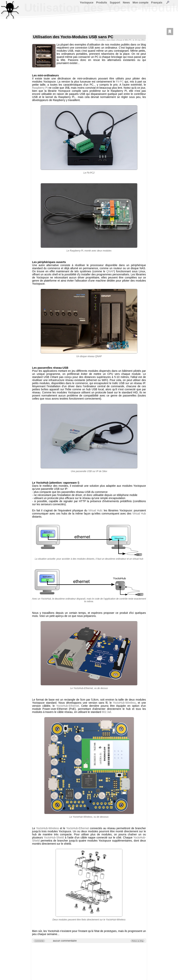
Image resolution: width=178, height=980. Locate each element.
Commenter (39, 941)
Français (157, 3)
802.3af (106, 712)
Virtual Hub (95, 510)
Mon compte (140, 3)
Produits (102, 3)
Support (115, 3)
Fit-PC (120, 82)
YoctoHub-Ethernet (68, 706)
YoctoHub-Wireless (124, 703)
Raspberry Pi (40, 88)
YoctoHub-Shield (54, 837)
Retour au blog (137, 941)
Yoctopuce (87, 3)
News (126, 3)
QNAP (110, 271)
